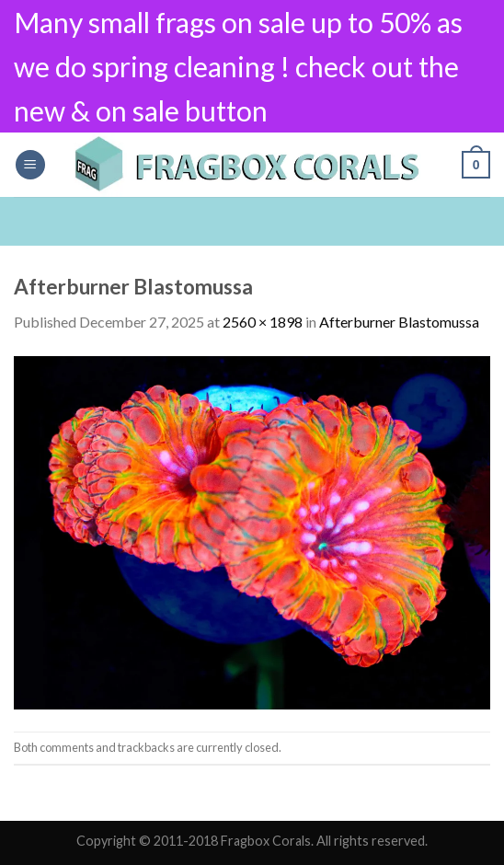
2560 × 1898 (263, 322)
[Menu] (30, 165)
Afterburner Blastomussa (399, 322)
